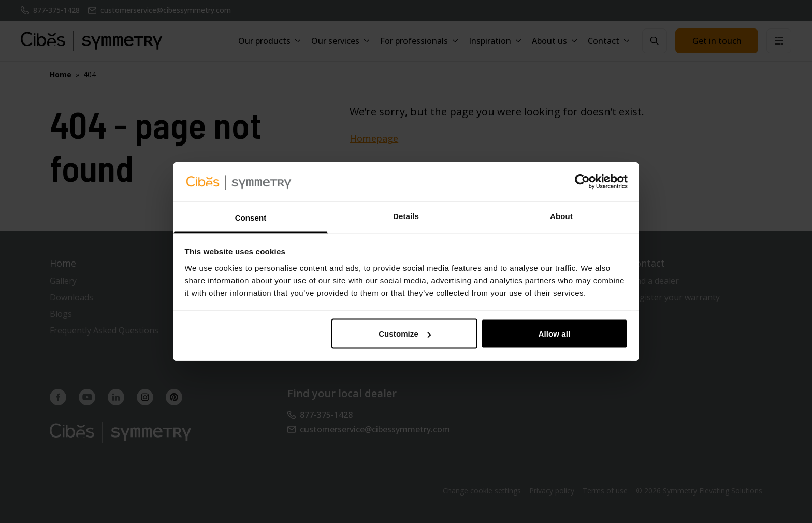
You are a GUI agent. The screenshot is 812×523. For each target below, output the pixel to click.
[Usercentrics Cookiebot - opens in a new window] (582, 182)
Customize (405, 334)
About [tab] (561, 216)
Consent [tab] (251, 217)
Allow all (555, 334)
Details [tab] (406, 216)
